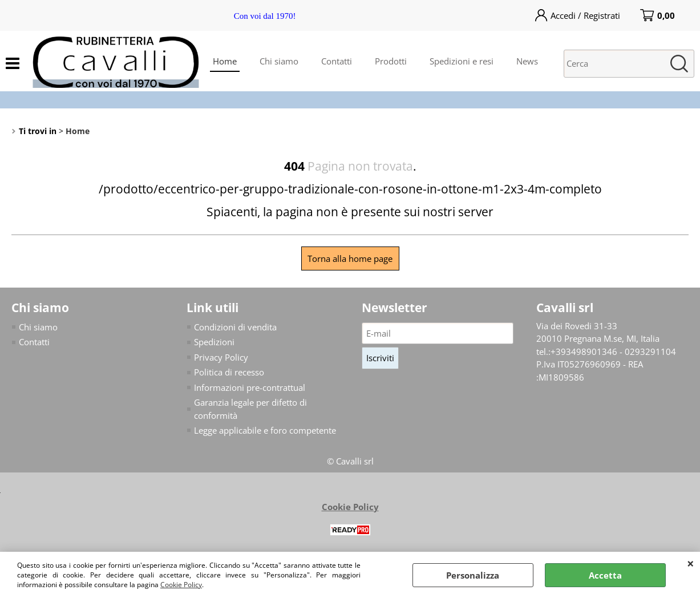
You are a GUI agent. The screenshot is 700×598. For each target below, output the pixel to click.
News (527, 61)
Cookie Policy (181, 585)
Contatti (337, 61)
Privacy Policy (221, 357)
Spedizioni (214, 342)
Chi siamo (279, 61)
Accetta (605, 575)
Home (225, 61)
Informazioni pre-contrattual (250, 387)
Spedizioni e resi (462, 61)
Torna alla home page (350, 258)
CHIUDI (691, 563)
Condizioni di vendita (235, 327)
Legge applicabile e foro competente (265, 430)
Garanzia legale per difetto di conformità (250, 409)
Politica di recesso (229, 372)
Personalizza (473, 575)
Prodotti (391, 61)
